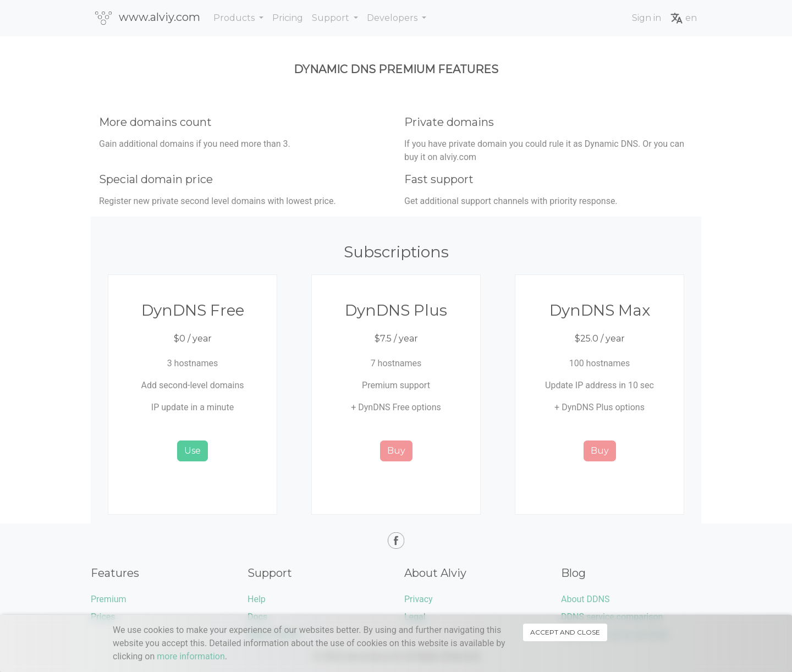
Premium (109, 599)
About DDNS (585, 599)
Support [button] (332, 18)
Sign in (647, 18)
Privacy (419, 599)
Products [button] (235, 18)
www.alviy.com (148, 18)
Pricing (288, 18)
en (683, 18)
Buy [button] (396, 451)
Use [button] (193, 451)
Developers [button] (393, 18)
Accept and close (565, 632)
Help (257, 599)
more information (191, 656)
